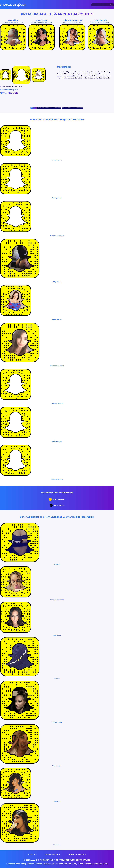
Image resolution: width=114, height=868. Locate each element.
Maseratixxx (57, 505)
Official (34, 108)
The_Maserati (57, 500)
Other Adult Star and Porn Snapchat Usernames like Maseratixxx (57, 517)
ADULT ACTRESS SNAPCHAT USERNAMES (49, 108)
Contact (33, 855)
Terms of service (77, 855)
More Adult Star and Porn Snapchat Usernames (57, 119)
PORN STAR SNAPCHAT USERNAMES (72, 108)
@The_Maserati (9, 93)
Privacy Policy (53, 855)
